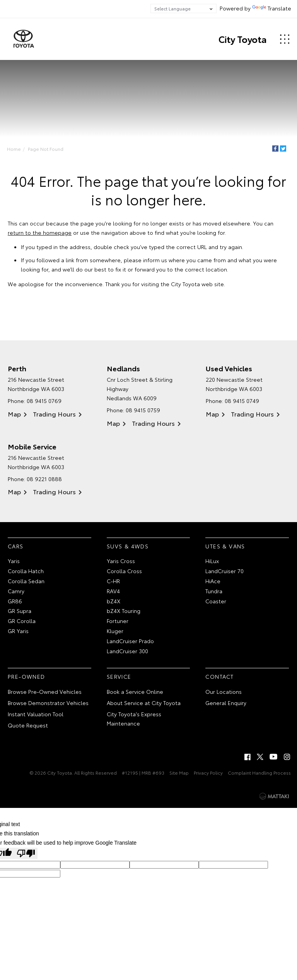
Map (14, 414)
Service (119, 677)
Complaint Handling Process (259, 773)
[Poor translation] (26, 853)
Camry (16, 591)
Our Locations (224, 692)
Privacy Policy (208, 773)
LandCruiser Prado (130, 641)
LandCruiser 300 (127, 651)
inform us (155, 260)
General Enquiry (226, 703)
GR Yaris (18, 631)
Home (14, 149)
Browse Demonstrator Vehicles (48, 703)
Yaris (14, 561)
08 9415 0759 (143, 410)
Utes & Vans (225, 546)
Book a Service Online (135, 692)
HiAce (213, 581)
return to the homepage (40, 232)
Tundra (214, 591)
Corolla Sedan (26, 581)
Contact (219, 677)
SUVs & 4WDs (128, 546)
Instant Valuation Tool (36, 714)
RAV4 (113, 591)
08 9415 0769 (44, 401)
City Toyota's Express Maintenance (134, 719)
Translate (272, 8)
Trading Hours (54, 414)
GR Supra (20, 611)
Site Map (179, 773)
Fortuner (118, 621)
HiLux (212, 561)
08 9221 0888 (44, 479)
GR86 (15, 601)
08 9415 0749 (242, 401)
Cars (16, 546)
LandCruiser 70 (224, 571)
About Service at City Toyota (144, 703)
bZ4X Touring (124, 611)
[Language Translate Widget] (183, 9)
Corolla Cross (124, 571)
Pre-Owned (26, 677)
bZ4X (114, 601)
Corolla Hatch (26, 571)
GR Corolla (22, 621)
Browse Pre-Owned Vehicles (45, 692)
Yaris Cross (121, 561)
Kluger (115, 631)
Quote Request (28, 725)
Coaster (216, 601)
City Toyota (242, 39)
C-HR (113, 581)
